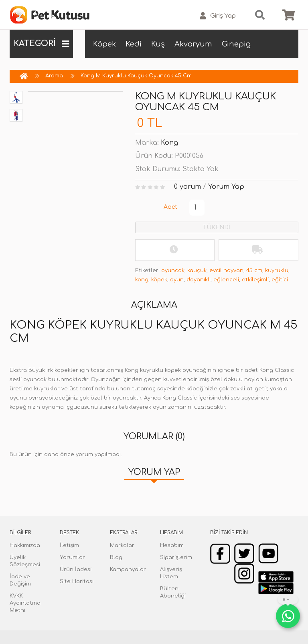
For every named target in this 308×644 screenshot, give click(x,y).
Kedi (134, 44)
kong (142, 280)
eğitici (280, 280)
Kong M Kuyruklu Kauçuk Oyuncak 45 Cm (136, 76)
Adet (170, 207)
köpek (159, 280)
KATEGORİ (41, 44)
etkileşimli (255, 280)
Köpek (104, 44)
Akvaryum (193, 44)
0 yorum (187, 187)
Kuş (158, 44)
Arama (54, 76)
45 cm (254, 271)
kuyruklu (277, 271)
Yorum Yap (226, 187)
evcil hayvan (226, 271)
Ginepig (236, 44)
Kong (169, 143)
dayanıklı (199, 280)
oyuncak (173, 271)
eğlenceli (226, 280)
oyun (177, 280)
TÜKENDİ (217, 227)
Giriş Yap (218, 16)
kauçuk (197, 271)
